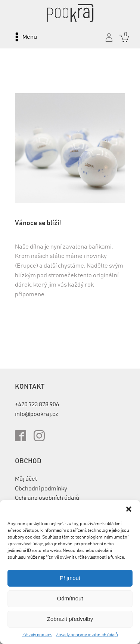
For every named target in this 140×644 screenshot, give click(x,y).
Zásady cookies (37, 635)
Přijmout (70, 578)
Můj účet (26, 479)
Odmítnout (70, 598)
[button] (129, 509)
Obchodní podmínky (41, 489)
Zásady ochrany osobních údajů (87, 635)
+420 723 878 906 (37, 404)
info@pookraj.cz (37, 414)
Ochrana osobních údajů (47, 498)
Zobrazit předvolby (70, 619)
